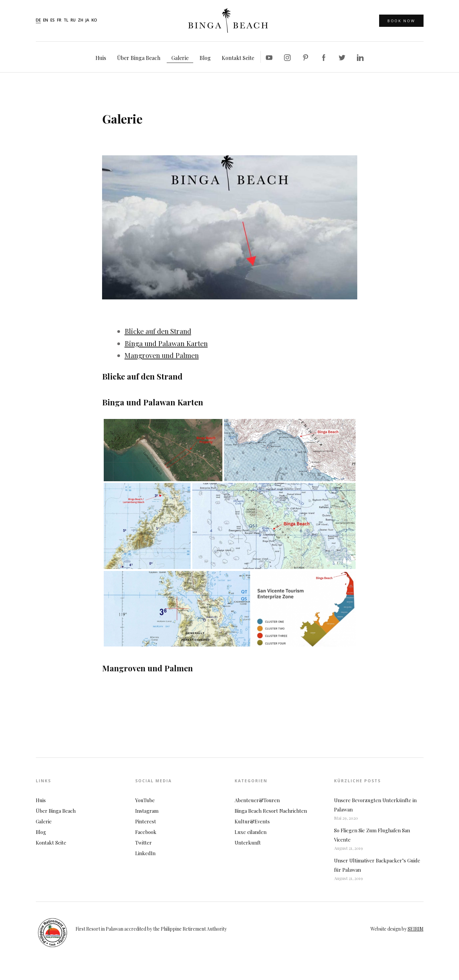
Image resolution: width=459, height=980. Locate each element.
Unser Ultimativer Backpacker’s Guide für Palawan (377, 865)
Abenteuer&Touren (257, 800)
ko (94, 21)
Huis (101, 58)
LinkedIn (145, 853)
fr (59, 21)
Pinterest (146, 821)
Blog (205, 58)
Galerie (180, 58)
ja (87, 21)
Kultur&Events (252, 821)
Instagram (147, 811)
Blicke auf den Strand (158, 331)
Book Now (401, 21)
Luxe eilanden (251, 832)
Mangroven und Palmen (162, 355)
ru (73, 21)
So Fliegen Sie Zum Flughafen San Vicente (372, 835)
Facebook (146, 832)
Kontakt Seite (238, 58)
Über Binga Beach (139, 58)
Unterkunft (248, 843)
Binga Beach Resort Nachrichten (271, 811)
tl (66, 21)
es (53, 21)
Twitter (143, 843)
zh (81, 21)
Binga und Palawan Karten (166, 343)
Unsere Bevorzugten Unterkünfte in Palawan (375, 805)
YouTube (145, 800)
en (46, 21)
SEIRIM (416, 929)
